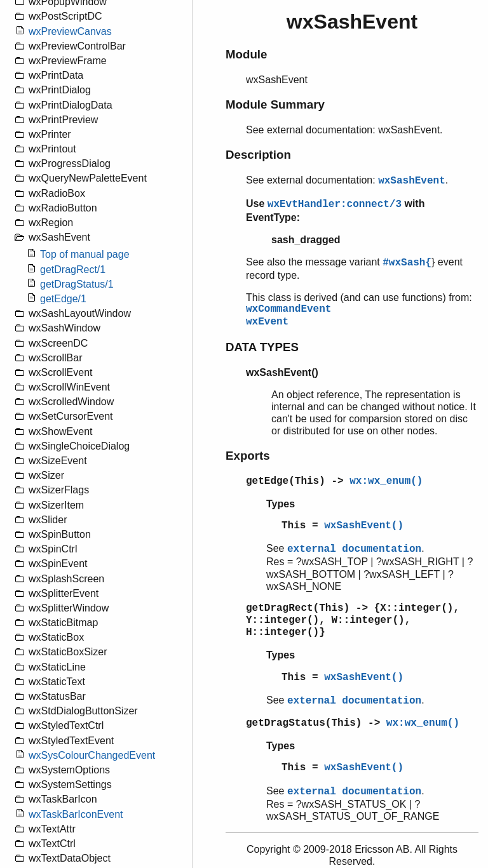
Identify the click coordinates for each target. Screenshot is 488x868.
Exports (248, 456)
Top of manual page (85, 254)
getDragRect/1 (73, 270)
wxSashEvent (412, 181)
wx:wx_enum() (386, 481)
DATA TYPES (262, 347)
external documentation (354, 549)
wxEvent (267, 322)
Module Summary (275, 104)
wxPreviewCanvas (70, 31)
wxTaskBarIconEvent (76, 814)
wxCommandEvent (288, 309)
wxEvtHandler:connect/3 (335, 204)
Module (246, 54)
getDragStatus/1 (77, 284)
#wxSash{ (407, 263)
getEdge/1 (63, 299)
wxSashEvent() (364, 526)
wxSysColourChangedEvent (92, 755)
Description (258, 155)
